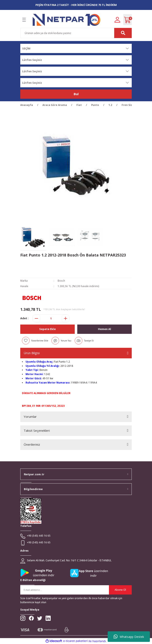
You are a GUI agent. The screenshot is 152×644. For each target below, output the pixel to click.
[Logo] (67, 20)
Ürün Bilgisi (32, 353)
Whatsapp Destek (129, 637)
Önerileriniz (32, 444)
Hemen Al (104, 329)
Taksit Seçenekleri (37, 430)
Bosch (61, 281)
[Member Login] (117, 19)
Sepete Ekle (47, 329)
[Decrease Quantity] (36, 318)
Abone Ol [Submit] (120, 590)
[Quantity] (51, 318)
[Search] (76, 33)
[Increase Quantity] (66, 318)
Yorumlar (30, 417)
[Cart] (128, 20)
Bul (76, 94)
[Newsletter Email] (76, 590)
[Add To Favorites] (35, 341)
